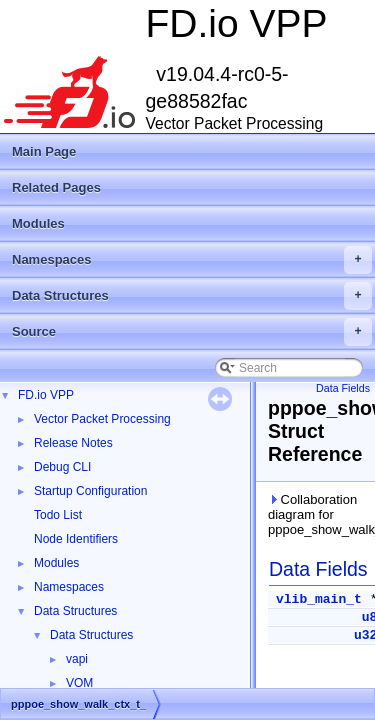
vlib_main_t (319, 599)
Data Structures (192, 296)
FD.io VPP (46, 395)
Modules (38, 223)
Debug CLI (62, 467)
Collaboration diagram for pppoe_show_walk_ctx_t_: (317, 514)
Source (192, 332)
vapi (77, 659)
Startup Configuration (90, 491)
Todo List (58, 515)
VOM (79, 683)
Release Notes (73, 443)
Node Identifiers (76, 539)
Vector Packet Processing (102, 419)
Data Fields (343, 388)
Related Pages (56, 187)
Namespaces (192, 260)
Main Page (44, 151)
